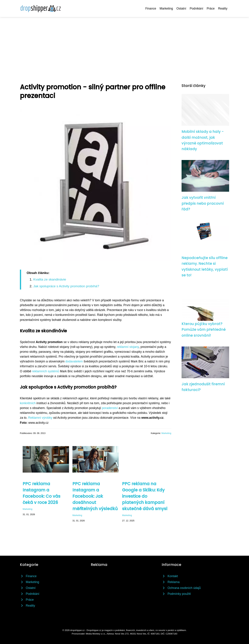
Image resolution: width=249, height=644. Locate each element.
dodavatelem (74, 361)
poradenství (110, 408)
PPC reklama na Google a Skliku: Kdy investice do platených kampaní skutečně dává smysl (145, 496)
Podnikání (196, 8)
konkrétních (28, 403)
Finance (151, 8)
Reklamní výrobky (40, 418)
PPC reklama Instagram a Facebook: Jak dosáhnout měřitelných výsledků (95, 496)
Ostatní (181, 8)
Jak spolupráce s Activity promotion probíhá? (66, 286)
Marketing (166, 8)
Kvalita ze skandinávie (50, 279)
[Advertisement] (124, 43)
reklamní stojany (128, 347)
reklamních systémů (45, 371)
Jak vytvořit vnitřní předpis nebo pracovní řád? (203, 203)
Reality (223, 8)
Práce (211, 8)
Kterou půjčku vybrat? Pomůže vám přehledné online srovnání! (204, 330)
